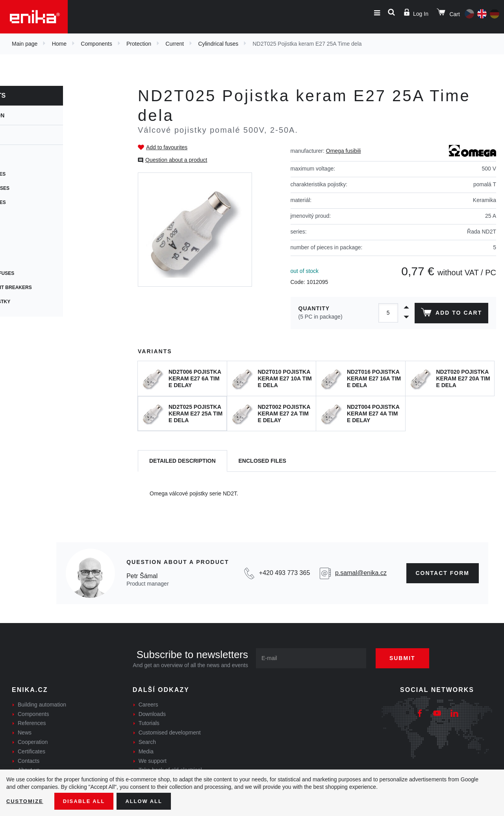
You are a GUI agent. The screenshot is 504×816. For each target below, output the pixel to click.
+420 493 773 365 (284, 573)
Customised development (170, 733)
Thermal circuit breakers (51, 287)
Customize (26, 801)
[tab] (183, 461)
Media (146, 751)
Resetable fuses (38, 202)
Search (147, 742)
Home (59, 44)
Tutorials (149, 723)
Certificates (31, 751)
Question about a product (176, 160)
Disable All (88, 801)
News (25, 733)
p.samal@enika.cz (361, 573)
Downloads (152, 714)
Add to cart (450, 314)
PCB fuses (29, 217)
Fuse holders (34, 160)
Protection (139, 44)
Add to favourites (167, 147)
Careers (148, 705)
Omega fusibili (344, 151)
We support (153, 761)
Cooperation (33, 742)
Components (96, 44)
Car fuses (29, 245)
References (32, 723)
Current (175, 44)
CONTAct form (443, 573)
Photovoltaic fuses (43, 273)
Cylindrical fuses (218, 44)
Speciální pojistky (41, 302)
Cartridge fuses (38, 174)
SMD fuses (30, 231)
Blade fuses (32, 259)
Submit (408, 658)
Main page (25, 44)
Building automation (42, 705)
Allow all (150, 801)
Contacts (29, 761)
